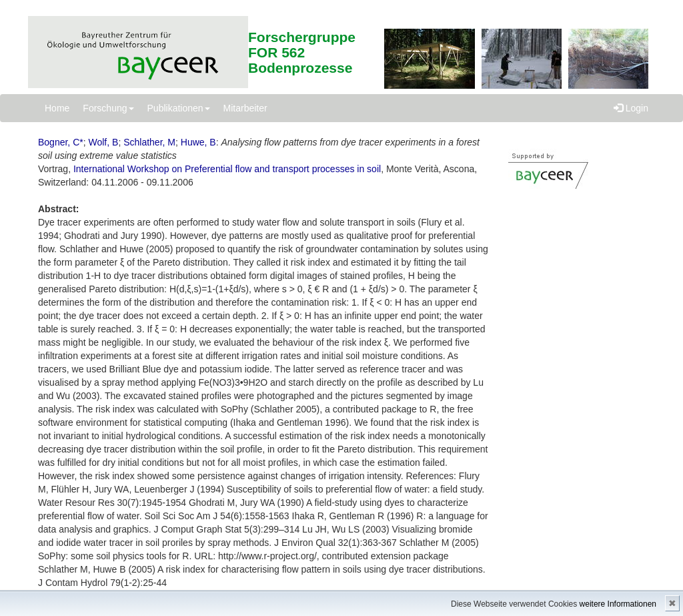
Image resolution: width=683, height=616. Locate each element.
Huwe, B (198, 142)
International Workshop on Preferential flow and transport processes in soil (227, 169)
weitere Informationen (618, 604)
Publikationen (179, 108)
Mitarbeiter (245, 108)
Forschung (108, 108)
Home (57, 108)
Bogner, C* (61, 142)
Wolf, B (104, 142)
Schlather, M (149, 142)
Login (631, 108)
